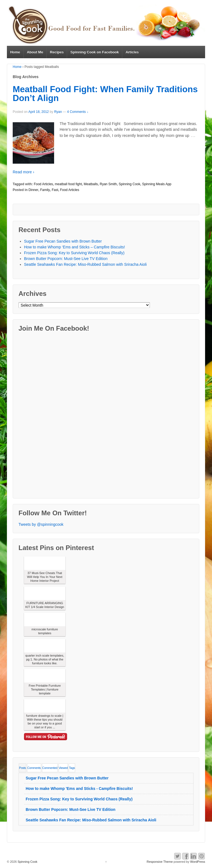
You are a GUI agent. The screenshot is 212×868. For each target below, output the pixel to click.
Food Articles (43, 184)
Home (15, 52)
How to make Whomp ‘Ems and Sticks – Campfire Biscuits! (75, 247)
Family (45, 190)
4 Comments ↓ (78, 112)
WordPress (198, 862)
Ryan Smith (108, 184)
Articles (132, 52)
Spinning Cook (129, 184)
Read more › (23, 172)
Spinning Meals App (157, 184)
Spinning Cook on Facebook (95, 52)
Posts (22, 768)
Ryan (58, 112)
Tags (72, 768)
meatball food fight (68, 184)
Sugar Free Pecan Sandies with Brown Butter (63, 241)
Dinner (33, 190)
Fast (55, 190)
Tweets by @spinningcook (41, 524)
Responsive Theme (160, 862)
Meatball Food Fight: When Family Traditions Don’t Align (105, 94)
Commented (50, 768)
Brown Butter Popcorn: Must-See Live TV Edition (66, 259)
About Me (35, 52)
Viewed (63, 768)
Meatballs (91, 184)
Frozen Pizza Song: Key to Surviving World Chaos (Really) (74, 253)
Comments (34, 768)
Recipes (57, 52)
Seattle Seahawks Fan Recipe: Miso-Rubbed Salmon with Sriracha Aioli (85, 264)
